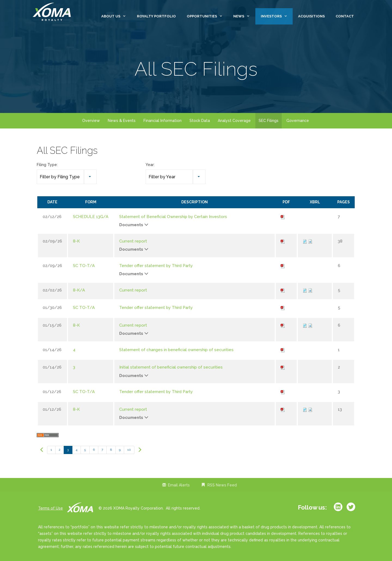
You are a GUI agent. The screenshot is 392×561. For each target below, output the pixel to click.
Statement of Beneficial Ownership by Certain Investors (173, 217)
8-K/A (79, 290)
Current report (133, 241)
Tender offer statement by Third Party (156, 266)
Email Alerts (179, 485)
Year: (150, 165)
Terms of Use (50, 508)
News (244, 16)
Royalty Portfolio (156, 16)
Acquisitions (311, 16)
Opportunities (207, 16)
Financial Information (163, 121)
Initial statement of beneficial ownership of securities (171, 367)
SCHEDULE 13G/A (91, 217)
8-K (76, 241)
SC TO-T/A (84, 266)
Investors (277, 16)
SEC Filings (269, 121)
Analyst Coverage (234, 121)
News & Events (122, 121)
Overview (91, 121)
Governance (298, 121)
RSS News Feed (222, 485)
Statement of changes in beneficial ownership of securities (176, 350)
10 (129, 450)
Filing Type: (47, 165)
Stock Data (200, 121)
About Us (116, 16)
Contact (345, 16)
